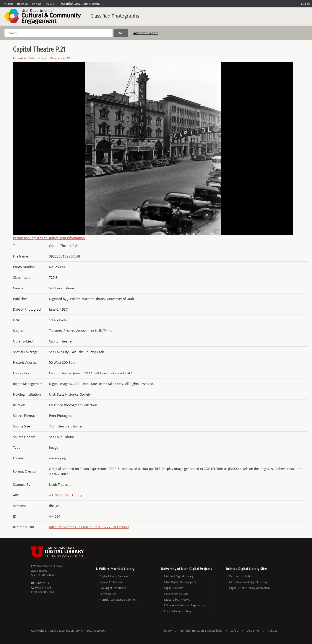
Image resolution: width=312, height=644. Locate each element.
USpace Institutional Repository (185, 605)
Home (9, 4)
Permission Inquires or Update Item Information (49, 238)
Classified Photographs (115, 16)
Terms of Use (108, 594)
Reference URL (61, 58)
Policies (273, 631)
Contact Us (40, 583)
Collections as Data (176, 594)
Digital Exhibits (174, 588)
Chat (51, 4)
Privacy (167, 631)
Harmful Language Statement (82, 4)
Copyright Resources (113, 588)
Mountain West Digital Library (248, 582)
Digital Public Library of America (249, 588)
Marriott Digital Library (179, 576)
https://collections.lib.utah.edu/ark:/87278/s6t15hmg (89, 527)
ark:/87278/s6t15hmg (66, 495)
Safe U (235, 631)
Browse (22, 4)
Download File (24, 58)
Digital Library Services (114, 576)
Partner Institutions (242, 576)
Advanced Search (146, 33)
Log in (305, 4)
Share (42, 58)
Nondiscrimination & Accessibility (201, 631)
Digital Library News (177, 600)
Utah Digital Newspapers (180, 582)
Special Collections (111, 582)
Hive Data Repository (178, 611)
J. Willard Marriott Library (47, 566)
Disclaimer (253, 631)
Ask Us (37, 4)
